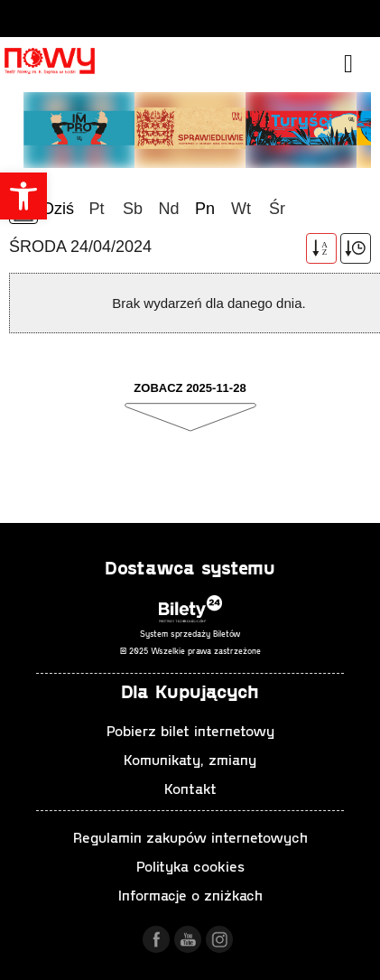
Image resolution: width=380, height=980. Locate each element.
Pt (96, 209)
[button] (23, 196)
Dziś (58, 209)
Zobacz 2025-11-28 (190, 388)
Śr (277, 209)
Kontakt (190, 788)
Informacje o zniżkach (190, 895)
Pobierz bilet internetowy (190, 730)
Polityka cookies (190, 866)
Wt (241, 209)
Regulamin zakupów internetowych (190, 837)
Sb (133, 209)
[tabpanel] (190, 128)
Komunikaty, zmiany (190, 759)
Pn (205, 209)
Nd (168, 209)
